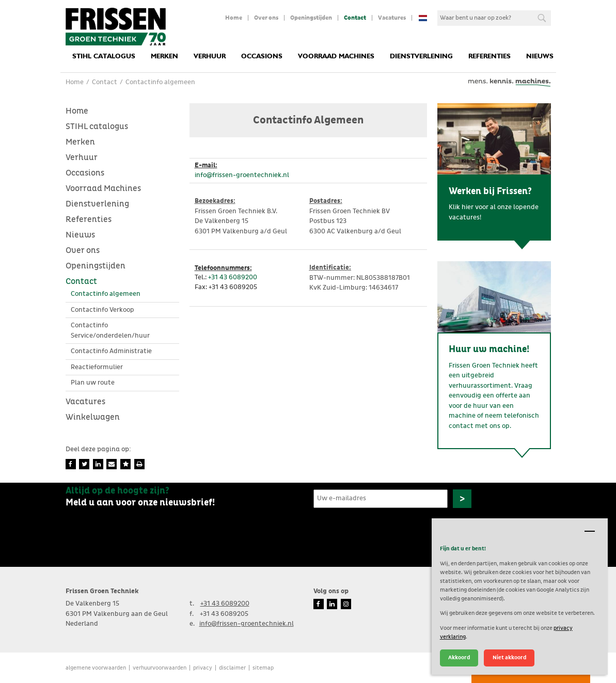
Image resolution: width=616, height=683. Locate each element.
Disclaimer (232, 668)
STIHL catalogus (104, 57)
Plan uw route (93, 383)
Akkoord (459, 657)
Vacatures (392, 18)
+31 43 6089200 (233, 277)
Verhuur (210, 57)
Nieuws (540, 57)
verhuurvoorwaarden (160, 668)
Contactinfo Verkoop (102, 310)
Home (234, 18)
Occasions (262, 57)
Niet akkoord (509, 657)
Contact (355, 18)
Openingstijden (311, 18)
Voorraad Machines (336, 57)
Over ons (266, 18)
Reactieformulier (97, 367)
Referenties (489, 57)
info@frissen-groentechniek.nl (242, 175)
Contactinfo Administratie (111, 351)
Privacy (203, 668)
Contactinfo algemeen (106, 294)
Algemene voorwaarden (96, 668)
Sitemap (263, 668)
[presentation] (392, 532)
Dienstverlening (421, 57)
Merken (164, 57)
